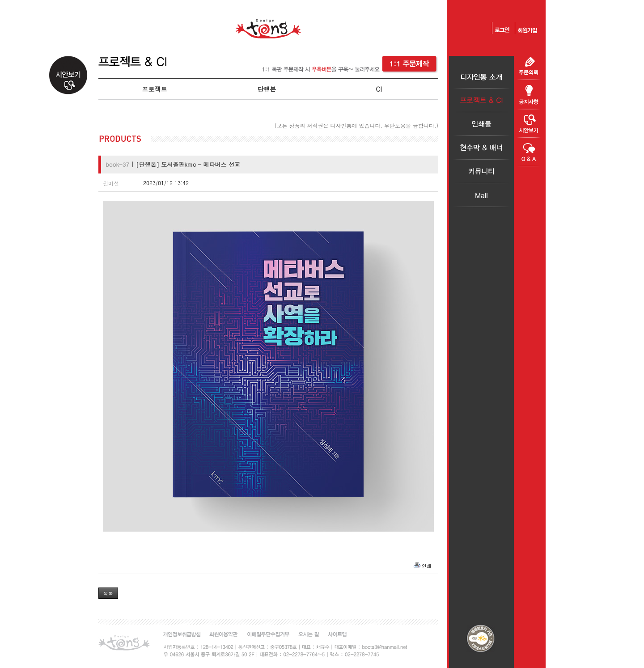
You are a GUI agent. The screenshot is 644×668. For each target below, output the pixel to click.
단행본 (267, 89)
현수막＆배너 (481, 148)
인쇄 (427, 566)
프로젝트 (154, 89)
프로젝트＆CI (481, 100)
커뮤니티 (481, 171)
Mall (481, 195)
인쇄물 (481, 124)
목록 (108, 594)
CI (379, 89)
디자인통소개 (481, 77)
